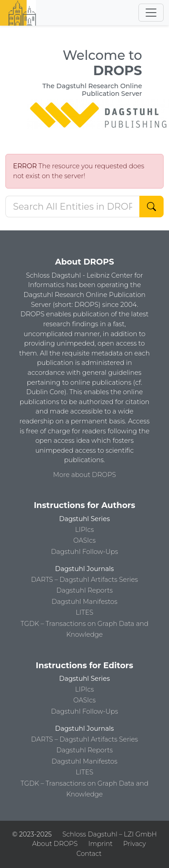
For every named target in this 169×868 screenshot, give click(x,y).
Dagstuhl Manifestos (84, 602)
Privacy (134, 844)
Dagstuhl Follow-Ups (84, 552)
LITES (84, 612)
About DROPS (55, 844)
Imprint (100, 844)
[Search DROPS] (73, 207)
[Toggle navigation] (151, 13)
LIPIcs (84, 530)
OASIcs (84, 540)
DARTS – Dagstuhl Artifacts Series (84, 580)
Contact (89, 854)
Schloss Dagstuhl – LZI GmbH (110, 834)
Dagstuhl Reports (84, 590)
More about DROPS (84, 475)
